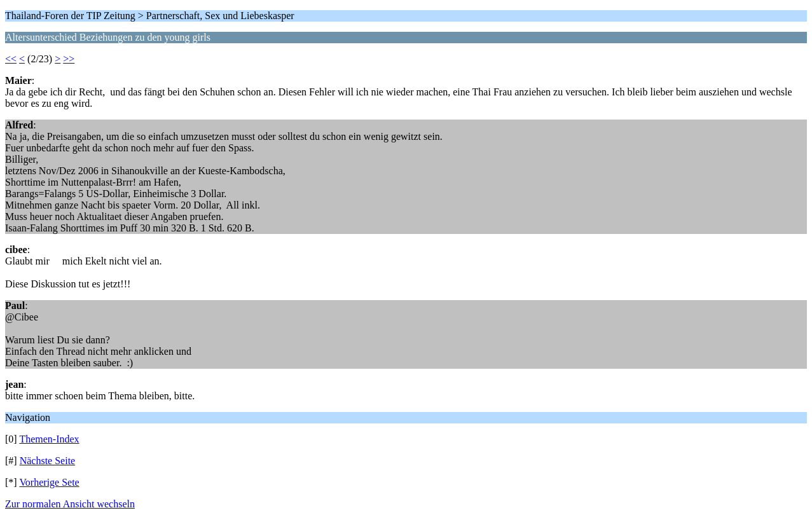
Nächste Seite (48, 461)
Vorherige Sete (49, 482)
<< (11, 59)
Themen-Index (49, 439)
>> (69, 59)
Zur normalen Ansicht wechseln (70, 504)
